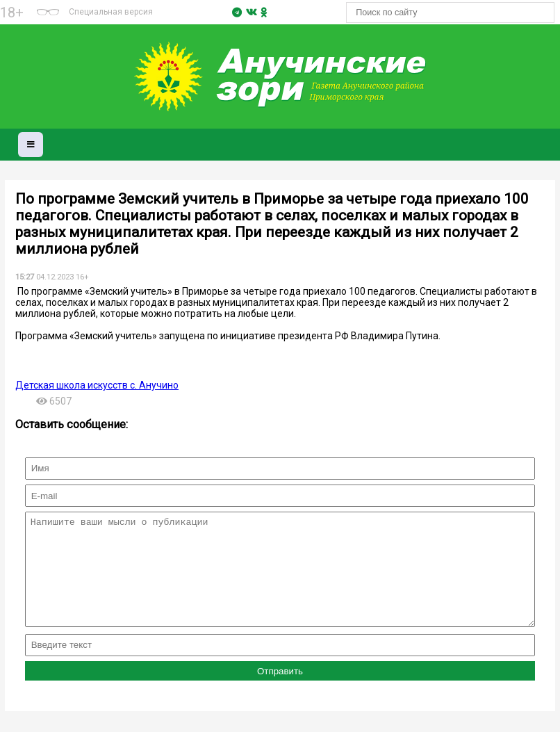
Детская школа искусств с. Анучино (97, 385)
